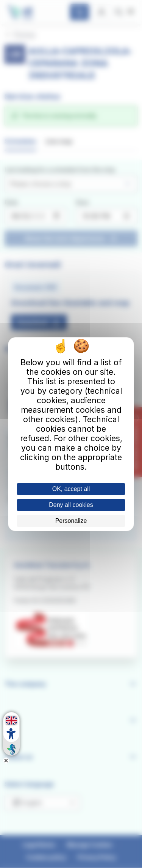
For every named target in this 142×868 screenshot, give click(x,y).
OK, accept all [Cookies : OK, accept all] (71, 489)
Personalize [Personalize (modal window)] (71, 521)
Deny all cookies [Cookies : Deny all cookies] (71, 505)
